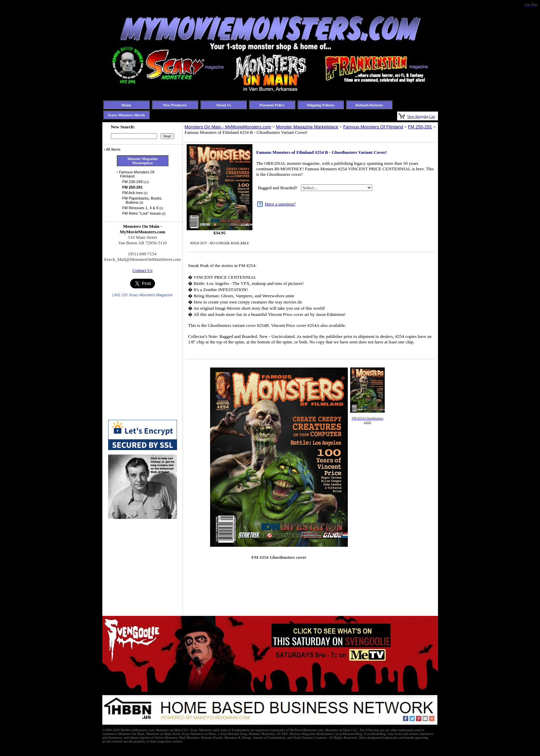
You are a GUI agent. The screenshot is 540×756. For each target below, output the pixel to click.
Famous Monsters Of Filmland (373, 127)
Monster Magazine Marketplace (307, 127)
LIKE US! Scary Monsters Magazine (142, 295)
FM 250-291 (420, 127)
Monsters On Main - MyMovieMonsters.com (228, 127)
